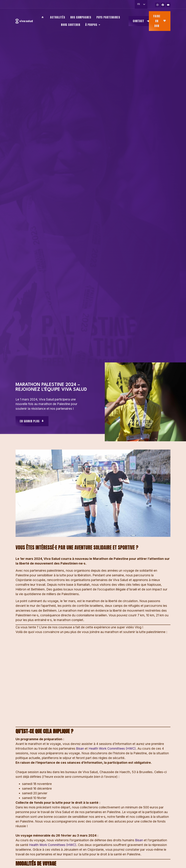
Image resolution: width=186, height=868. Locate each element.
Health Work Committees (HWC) (112, 748)
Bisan (80, 748)
